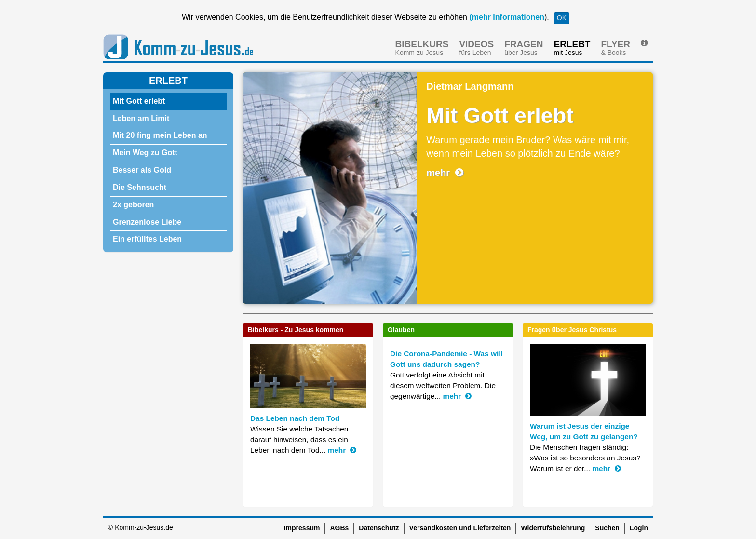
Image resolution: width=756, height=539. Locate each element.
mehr (445, 173)
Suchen (607, 528)
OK (562, 18)
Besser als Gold (142, 170)
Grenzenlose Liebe (147, 222)
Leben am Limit (141, 118)
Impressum (302, 528)
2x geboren (133, 205)
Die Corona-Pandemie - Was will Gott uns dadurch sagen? (446, 359)
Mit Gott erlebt (139, 101)
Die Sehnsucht (140, 187)
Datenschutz (379, 528)
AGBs (339, 528)
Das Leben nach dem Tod (295, 418)
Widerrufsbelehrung (553, 528)
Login (639, 528)
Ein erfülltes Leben (147, 239)
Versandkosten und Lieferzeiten (460, 528)
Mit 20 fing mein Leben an (160, 135)
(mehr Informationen (506, 17)
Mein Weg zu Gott (145, 153)
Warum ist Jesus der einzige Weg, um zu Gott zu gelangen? (584, 431)
